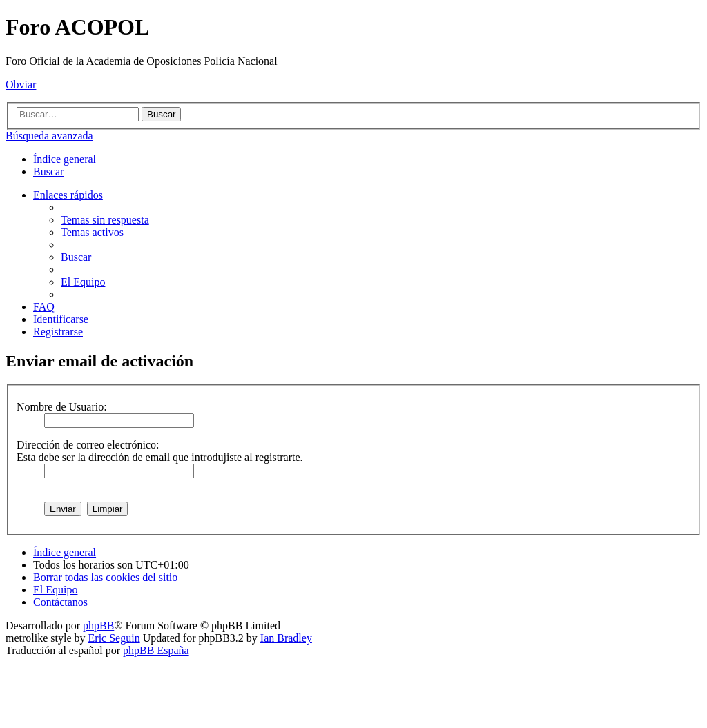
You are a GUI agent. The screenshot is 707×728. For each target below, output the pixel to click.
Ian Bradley (286, 638)
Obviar (21, 85)
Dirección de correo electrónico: (88, 445)
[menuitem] (48, 171)
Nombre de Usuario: (62, 407)
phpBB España (156, 650)
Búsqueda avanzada (49, 136)
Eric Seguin (114, 638)
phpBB (98, 626)
